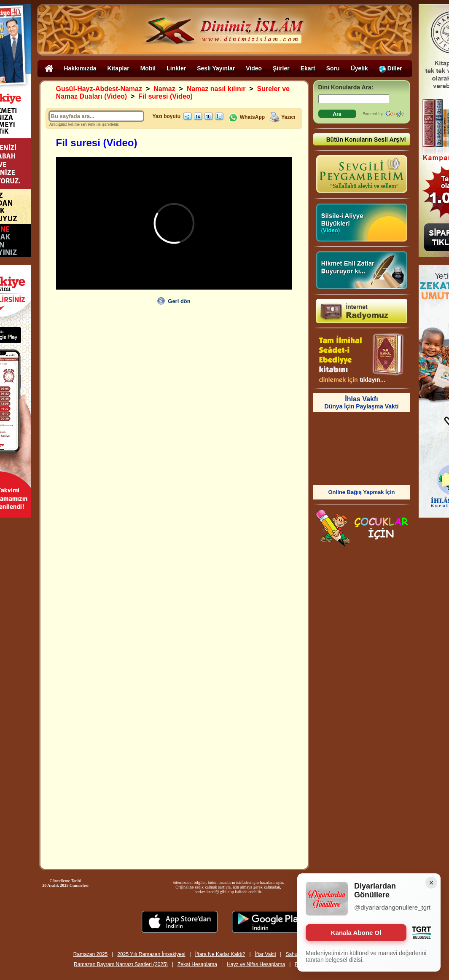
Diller (391, 68)
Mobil (148, 68)
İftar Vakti (266, 954)
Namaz (164, 89)
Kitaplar (118, 68)
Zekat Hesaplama (197, 964)
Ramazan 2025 (90, 954)
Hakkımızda (80, 68)
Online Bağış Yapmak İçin (362, 492)
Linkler (176, 68)
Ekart (308, 68)
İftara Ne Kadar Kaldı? (220, 954)
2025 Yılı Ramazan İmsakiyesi (151, 954)
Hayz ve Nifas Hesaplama (256, 964)
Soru (333, 68)
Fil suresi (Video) (165, 96)
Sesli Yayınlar (216, 68)
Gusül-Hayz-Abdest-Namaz (99, 89)
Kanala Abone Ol (356, 933)
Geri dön (179, 301)
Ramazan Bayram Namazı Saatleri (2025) (121, 964)
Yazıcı (288, 117)
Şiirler (281, 68)
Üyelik (359, 68)
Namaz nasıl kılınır (216, 89)
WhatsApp (246, 117)
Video (254, 68)
